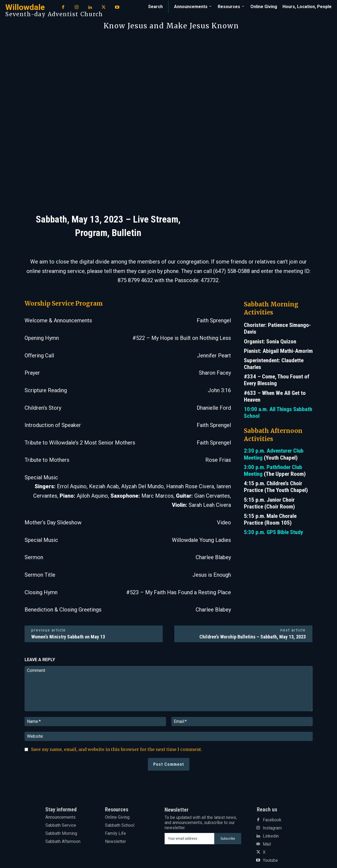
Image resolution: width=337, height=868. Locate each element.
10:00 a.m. (257, 409)
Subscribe (228, 839)
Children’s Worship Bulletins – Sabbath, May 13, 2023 (253, 637)
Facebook (272, 820)
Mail (267, 844)
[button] (155, 7)
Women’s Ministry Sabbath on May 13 (68, 637)
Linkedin (271, 836)
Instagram (272, 828)
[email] (189, 839)
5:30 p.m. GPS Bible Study (273, 532)
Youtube (270, 860)
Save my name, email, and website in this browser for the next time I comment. (117, 749)
